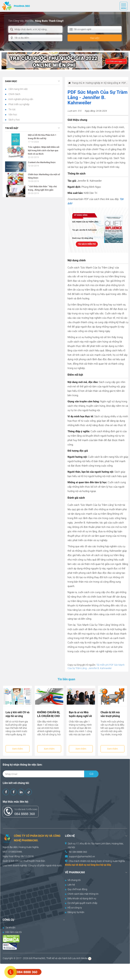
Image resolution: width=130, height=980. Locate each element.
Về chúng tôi (73, 880)
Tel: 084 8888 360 (78, 852)
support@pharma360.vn (82, 856)
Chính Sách (14, 94)
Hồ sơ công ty (73, 908)
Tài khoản (9, 927)
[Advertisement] (62, 972)
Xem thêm (18, 749)
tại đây (107, 865)
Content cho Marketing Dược (42, 162)
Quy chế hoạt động (76, 889)
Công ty (32, 865)
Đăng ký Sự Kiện (75, 912)
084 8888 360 (25, 814)
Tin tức (12, 109)
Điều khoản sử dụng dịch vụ (81, 898)
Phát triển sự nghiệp (19, 104)
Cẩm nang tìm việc (18, 89)
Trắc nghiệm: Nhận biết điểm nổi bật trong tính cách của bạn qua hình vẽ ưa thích (44, 150)
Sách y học (14, 120)
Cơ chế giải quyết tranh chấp (81, 903)
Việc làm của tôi (12, 932)
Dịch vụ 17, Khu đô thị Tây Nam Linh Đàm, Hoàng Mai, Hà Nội (96, 845)
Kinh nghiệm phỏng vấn (21, 99)
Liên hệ (70, 885)
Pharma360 (39, 958)
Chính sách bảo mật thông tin (82, 894)
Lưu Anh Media (80, 958)
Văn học (13, 115)
